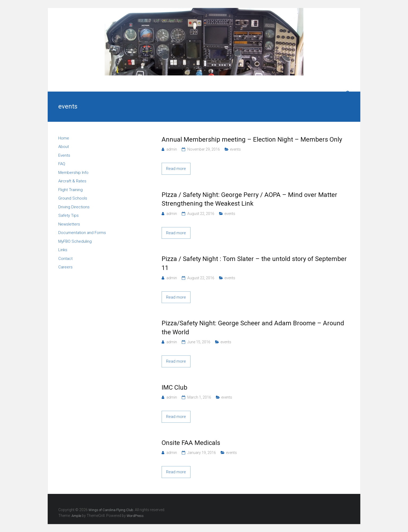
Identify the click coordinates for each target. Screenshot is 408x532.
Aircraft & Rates (72, 181)
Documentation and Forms (82, 233)
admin (172, 149)
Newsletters (69, 224)
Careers (65, 267)
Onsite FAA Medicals (191, 443)
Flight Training (70, 190)
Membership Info (73, 173)
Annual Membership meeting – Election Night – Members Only (252, 139)
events (235, 149)
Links (63, 250)
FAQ (62, 164)
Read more (176, 169)
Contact (65, 259)
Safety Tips (68, 215)
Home (64, 138)
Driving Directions (74, 207)
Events (64, 155)
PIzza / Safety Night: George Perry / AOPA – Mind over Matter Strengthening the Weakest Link (249, 199)
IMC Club (174, 387)
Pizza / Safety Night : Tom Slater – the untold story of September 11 (254, 263)
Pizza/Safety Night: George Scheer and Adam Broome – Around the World (253, 328)
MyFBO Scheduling (75, 241)
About (64, 147)
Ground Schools (73, 198)
